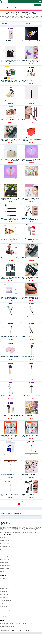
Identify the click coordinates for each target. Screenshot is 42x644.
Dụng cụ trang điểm (14, 8)
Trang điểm (7, 8)
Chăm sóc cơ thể (4, 585)
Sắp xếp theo (28, 24)
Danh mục (3, 550)
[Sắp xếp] (36, 24)
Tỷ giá (8, 631)
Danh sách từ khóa (5, 559)
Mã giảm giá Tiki (4, 562)
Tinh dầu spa (3, 616)
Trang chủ (2, 8)
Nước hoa (3, 613)
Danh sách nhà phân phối (6, 556)
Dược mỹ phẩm (4, 588)
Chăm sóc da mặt (4, 582)
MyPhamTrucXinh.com (19, 633)
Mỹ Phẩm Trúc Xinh (28, 633)
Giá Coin (27, 631)
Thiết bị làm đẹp (4, 607)
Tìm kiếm (38, 5)
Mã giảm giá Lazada (5, 565)
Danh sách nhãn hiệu (5, 553)
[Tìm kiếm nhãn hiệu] (18, 5)
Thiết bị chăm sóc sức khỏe (7, 604)
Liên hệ (2, 572)
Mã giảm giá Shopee (5, 568)
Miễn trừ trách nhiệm (5, 547)
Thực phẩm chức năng (5, 601)
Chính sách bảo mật (5, 540)
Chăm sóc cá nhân (5, 598)
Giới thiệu (2, 537)
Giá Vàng (19, 631)
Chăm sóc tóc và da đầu (6, 594)
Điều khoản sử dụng (5, 544)
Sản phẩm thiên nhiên (5, 591)
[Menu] (40, 1)
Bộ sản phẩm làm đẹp (5, 610)
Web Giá (23, 631)
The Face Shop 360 (13, 631)
